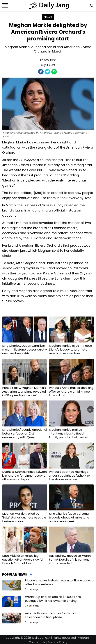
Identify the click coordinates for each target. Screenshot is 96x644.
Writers (83, 638)
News (48, 17)
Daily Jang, (40, 638)
